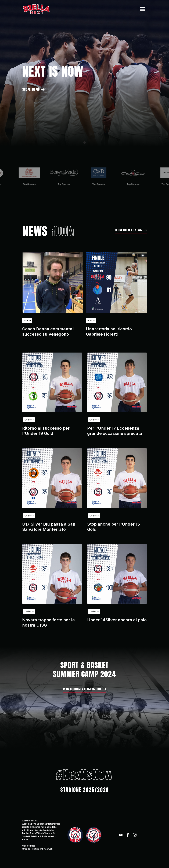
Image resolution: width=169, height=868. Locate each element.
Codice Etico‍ (29, 846)
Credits (26, 849)
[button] (142, 9)
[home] (36, 9)
